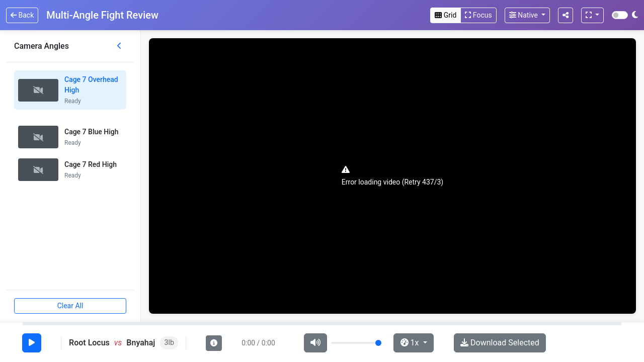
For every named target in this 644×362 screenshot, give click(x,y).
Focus (478, 15)
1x (411, 343)
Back (22, 15)
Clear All (70, 306)
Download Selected (500, 343)
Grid (446, 15)
